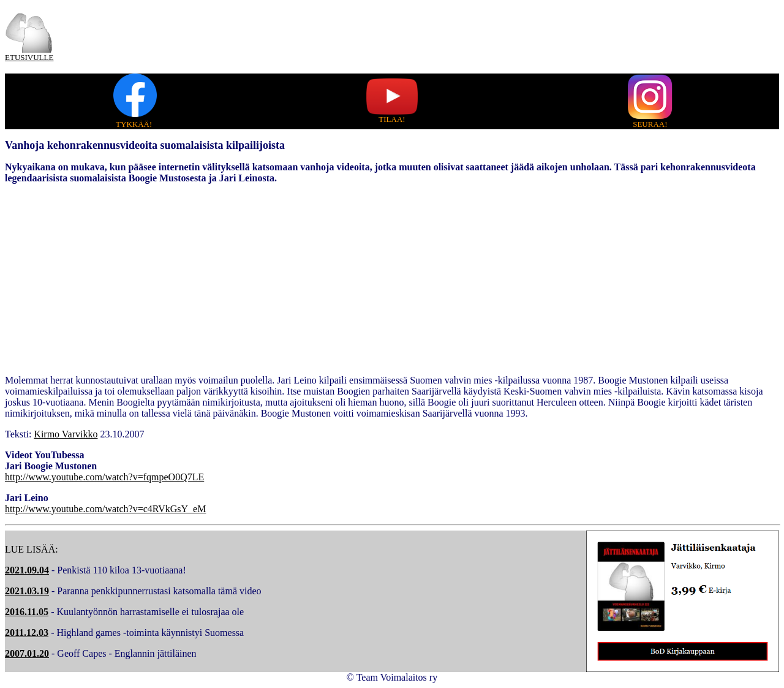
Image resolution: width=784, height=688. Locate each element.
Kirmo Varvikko (66, 434)
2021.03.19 (27, 591)
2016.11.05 (27, 612)
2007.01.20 (27, 653)
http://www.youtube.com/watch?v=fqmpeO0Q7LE (104, 477)
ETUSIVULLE (29, 57)
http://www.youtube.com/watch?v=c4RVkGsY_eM (105, 509)
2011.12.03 (27, 633)
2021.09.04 (27, 570)
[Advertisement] (392, 279)
